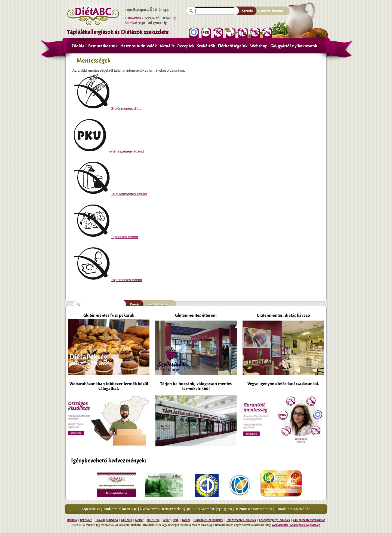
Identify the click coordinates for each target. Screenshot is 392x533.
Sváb (176, 520)
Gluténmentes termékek (208, 520)
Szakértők (206, 46)
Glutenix (126, 520)
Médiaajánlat (280, 525)
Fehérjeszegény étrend (109, 151)
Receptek (186, 46)
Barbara (72, 520)
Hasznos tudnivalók (139, 46)
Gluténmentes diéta (108, 109)
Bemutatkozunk (103, 46)
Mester (139, 520)
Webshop (259, 46)
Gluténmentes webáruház (309, 520)
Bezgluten (86, 520)
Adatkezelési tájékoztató (305, 525)
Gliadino (113, 520)
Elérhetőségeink (233, 46)
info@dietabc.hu (299, 509)
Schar (166, 520)
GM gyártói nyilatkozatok (294, 46)
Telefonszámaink (260, 509)
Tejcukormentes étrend (110, 194)
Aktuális (167, 46)
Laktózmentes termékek (241, 520)
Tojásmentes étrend (108, 280)
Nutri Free (153, 520)
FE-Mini (100, 520)
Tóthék (186, 520)
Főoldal (79, 46)
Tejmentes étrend (106, 237)
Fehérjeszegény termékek (275, 520)
